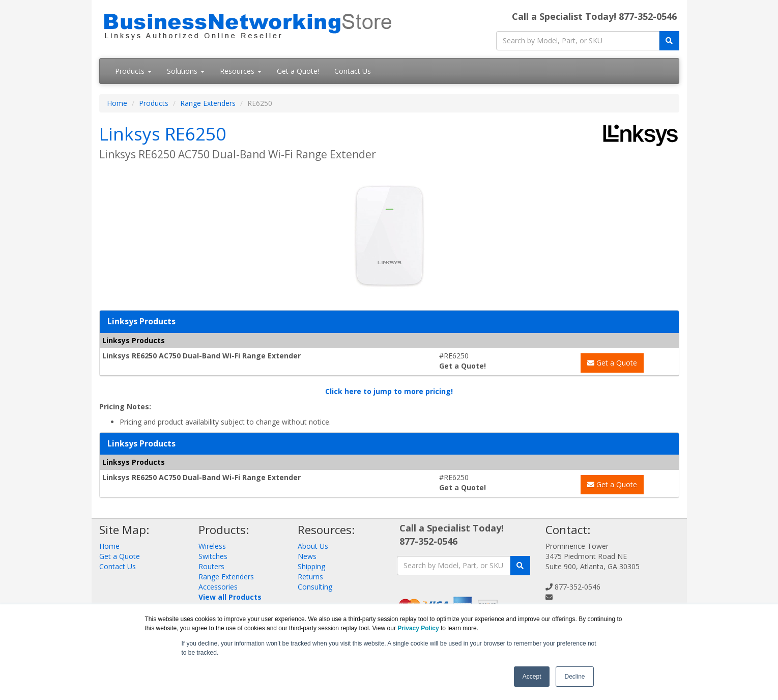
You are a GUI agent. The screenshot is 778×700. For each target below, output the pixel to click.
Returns (310, 577)
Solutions (186, 71)
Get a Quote (612, 363)
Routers (211, 566)
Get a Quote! (298, 71)
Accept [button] (532, 677)
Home (117, 103)
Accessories (218, 587)
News (307, 556)
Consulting (315, 587)
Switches (213, 556)
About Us (313, 546)
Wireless (212, 546)
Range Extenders (208, 103)
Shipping (311, 566)
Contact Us (353, 71)
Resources (241, 71)
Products (133, 71)
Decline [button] (574, 677)
